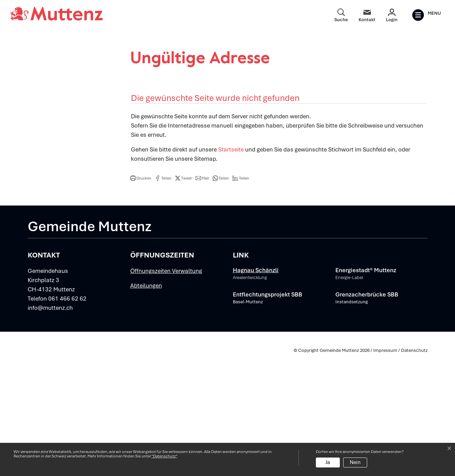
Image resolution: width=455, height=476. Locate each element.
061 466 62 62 (67, 420)
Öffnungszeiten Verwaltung (166, 392)
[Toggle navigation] (426, 15)
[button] (141, 299)
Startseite (231, 270)
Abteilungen (146, 407)
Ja (328, 462)
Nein (355, 462)
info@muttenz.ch (50, 429)
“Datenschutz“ (164, 456)
